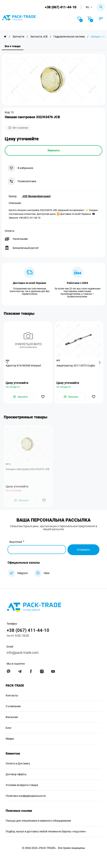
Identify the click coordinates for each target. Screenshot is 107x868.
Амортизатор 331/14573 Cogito (76, 366)
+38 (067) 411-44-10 (60, 7)
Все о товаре (13, 46)
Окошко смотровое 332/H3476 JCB (28, 469)
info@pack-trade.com (23, 652)
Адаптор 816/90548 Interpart (23, 366)
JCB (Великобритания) (36, 196)
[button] (8, 362)
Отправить (83, 549)
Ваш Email (16, 542)
